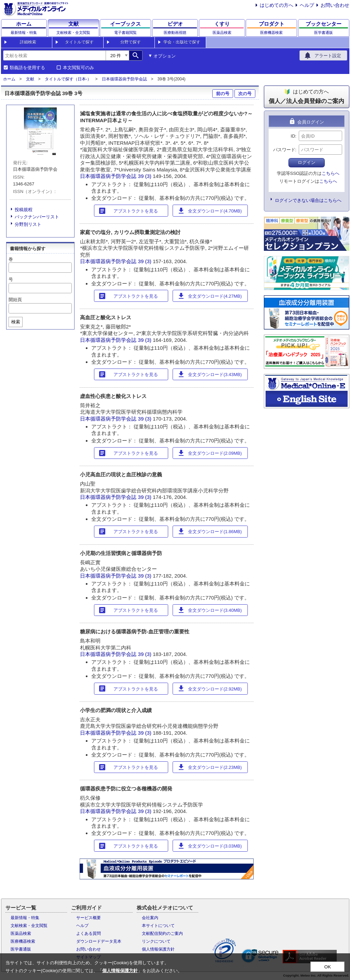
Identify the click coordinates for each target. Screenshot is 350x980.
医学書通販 (21, 949)
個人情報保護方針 (158, 949)
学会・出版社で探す (182, 42)
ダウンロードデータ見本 (99, 941)
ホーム (9, 79)
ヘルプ (307, 5)
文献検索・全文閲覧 (29, 926)
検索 (16, 322)
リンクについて (156, 941)
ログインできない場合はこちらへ (308, 200)
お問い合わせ (335, 5)
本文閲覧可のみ (78, 68)
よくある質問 (89, 933)
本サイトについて (158, 926)
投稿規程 (24, 210)
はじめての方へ (277, 5)
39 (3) (145, 176)
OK (328, 967)
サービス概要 (89, 918)
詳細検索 (28, 42)
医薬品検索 (21, 933)
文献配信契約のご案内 (162, 933)
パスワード (284, 150)
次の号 (245, 94)
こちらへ (331, 173)
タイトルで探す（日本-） (68, 79)
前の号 (223, 94)
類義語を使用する (27, 68)
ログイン (307, 162)
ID (293, 136)
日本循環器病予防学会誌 (124, 79)
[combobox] (54, 55)
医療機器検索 (23, 941)
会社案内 (150, 918)
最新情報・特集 (25, 918)
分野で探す (131, 42)
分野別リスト (28, 224)
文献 (30, 79)
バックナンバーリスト (37, 217)
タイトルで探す (79, 42)
